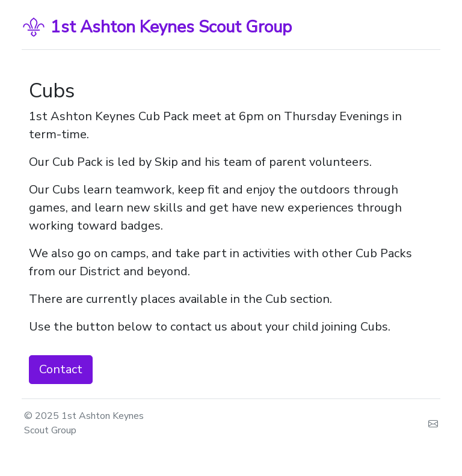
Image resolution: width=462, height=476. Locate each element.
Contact (61, 369)
